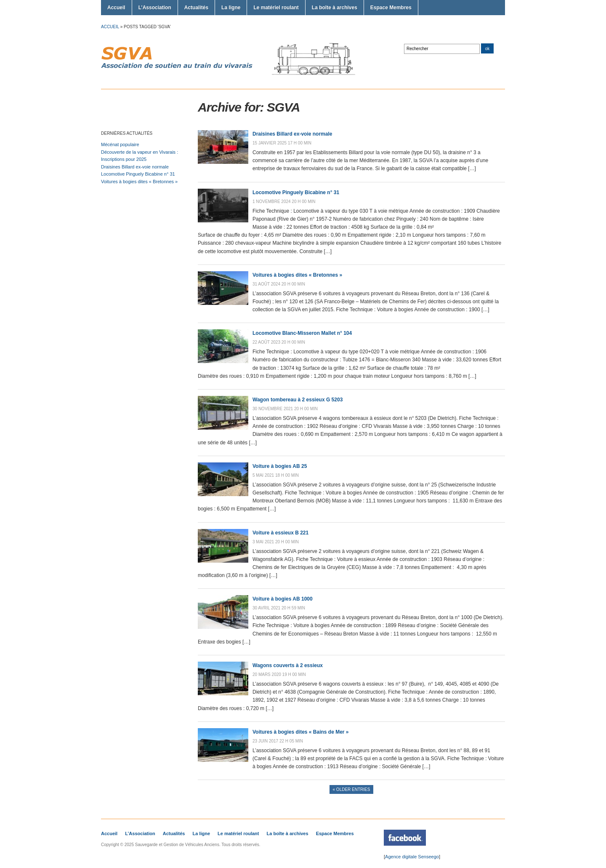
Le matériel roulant (276, 8)
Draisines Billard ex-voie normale (135, 167)
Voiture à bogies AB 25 (280, 466)
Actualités (196, 8)
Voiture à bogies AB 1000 (283, 599)
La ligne (231, 8)
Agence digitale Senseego (412, 857)
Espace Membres (391, 8)
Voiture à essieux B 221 (280, 533)
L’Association (155, 8)
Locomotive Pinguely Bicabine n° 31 (138, 174)
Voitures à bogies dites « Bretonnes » (139, 182)
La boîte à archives (335, 8)
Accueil (116, 8)
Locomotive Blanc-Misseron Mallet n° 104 (302, 333)
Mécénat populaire (120, 144)
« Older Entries (352, 789)
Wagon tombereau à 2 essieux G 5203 (298, 400)
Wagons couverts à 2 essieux (288, 665)
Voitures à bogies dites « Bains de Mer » (301, 732)
